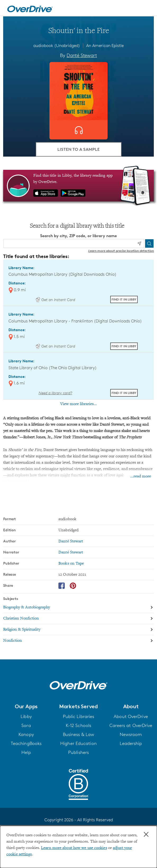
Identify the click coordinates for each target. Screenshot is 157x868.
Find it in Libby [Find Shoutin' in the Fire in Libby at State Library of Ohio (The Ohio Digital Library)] (124, 393)
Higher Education (78, 743)
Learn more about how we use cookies (74, 848)
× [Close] (146, 834)
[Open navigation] (147, 9)
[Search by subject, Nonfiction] (78, 641)
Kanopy (26, 734)
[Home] (30, 8)
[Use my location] (139, 243)
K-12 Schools (78, 725)
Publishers (78, 752)
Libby (26, 716)
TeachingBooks (26, 743)
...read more (141, 476)
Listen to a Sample (78, 149)
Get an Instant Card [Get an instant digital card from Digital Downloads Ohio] (55, 300)
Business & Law (78, 734)
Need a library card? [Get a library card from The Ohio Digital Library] (55, 393)
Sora (26, 725)
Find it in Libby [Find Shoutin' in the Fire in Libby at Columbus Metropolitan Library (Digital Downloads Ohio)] (124, 299)
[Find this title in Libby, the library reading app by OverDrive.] (78, 186)
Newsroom (131, 734)
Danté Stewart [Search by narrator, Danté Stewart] (71, 552)
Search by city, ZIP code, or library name (78, 236)
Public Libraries (79, 716)
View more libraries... (78, 404)
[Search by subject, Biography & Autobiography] (78, 608)
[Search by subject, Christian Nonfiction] (78, 619)
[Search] (149, 243)
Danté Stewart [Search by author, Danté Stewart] (82, 55)
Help (26, 752)
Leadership (131, 743)
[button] (26, 706)
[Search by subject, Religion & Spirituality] (78, 630)
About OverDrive (131, 716)
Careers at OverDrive (131, 725)
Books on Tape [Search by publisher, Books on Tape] (71, 564)
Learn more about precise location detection (121, 251)
